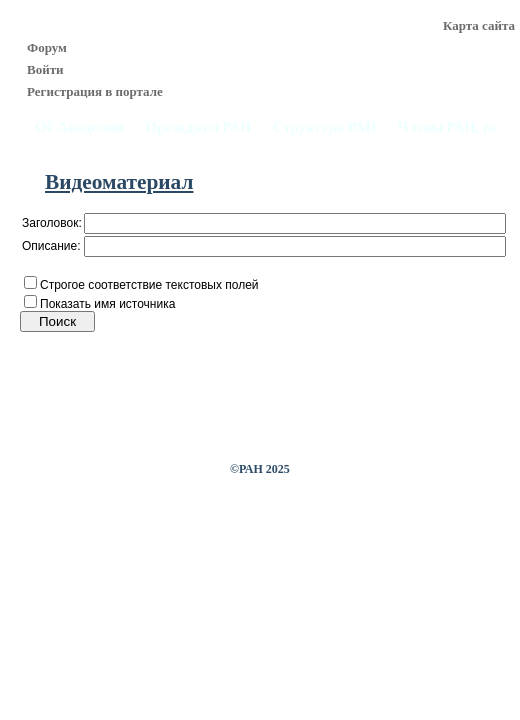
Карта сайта (479, 25)
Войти (45, 69)
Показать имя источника (107, 304)
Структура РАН (325, 127)
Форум (47, 47)
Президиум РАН (198, 127)
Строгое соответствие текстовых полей (149, 285)
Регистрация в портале (95, 91)
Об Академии (79, 127)
